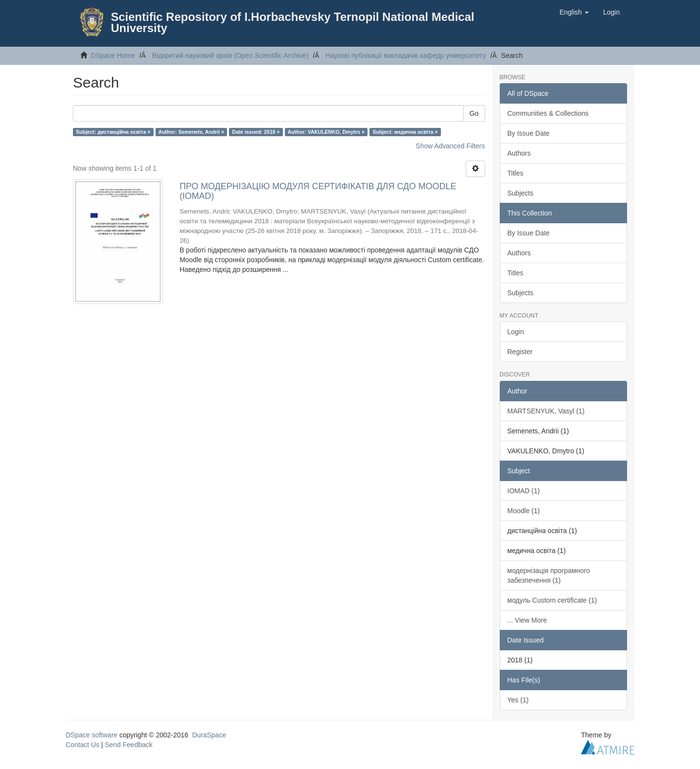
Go (474, 113)
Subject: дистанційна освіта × (113, 132)
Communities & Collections (548, 113)
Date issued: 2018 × (256, 132)
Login (516, 332)
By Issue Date (529, 133)
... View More (527, 620)
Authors (519, 153)
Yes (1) (518, 700)
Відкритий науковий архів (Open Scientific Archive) (230, 55)
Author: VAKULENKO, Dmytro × (326, 132)
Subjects (521, 193)
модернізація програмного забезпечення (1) (549, 575)
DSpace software (92, 735)
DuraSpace (209, 735)
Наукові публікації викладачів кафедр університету (405, 55)
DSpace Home (113, 55)
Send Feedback (129, 745)
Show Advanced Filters (450, 146)
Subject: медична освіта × (405, 132)
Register (520, 352)
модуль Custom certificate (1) (552, 600)
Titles (516, 173)
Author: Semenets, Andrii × (191, 132)
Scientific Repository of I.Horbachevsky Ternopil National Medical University (293, 22)
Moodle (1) (524, 511)
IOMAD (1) (524, 491)
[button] (574, 12)
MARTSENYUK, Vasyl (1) (546, 411)
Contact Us (82, 745)
